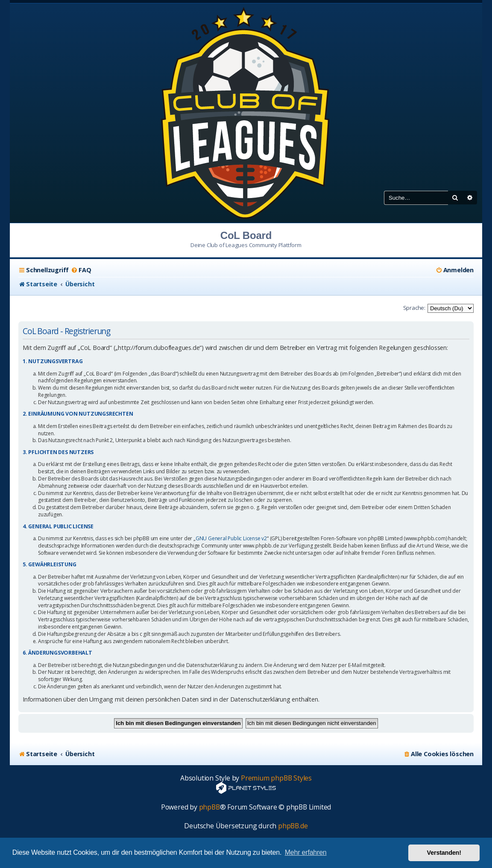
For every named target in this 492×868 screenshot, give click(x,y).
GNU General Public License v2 (231, 539)
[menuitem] (81, 270)
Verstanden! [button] (444, 853)
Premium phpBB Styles (276, 778)
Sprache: (414, 308)
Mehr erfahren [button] (306, 852)
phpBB (209, 807)
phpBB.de (293, 826)
